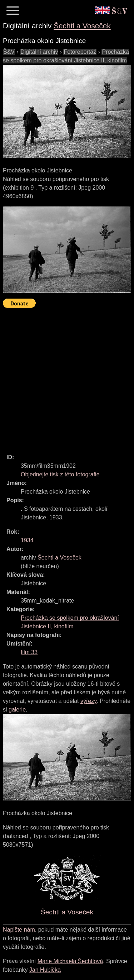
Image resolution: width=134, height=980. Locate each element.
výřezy (88, 701)
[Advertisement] (67, 378)
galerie (17, 710)
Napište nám (19, 930)
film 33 (29, 652)
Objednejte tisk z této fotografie (60, 474)
